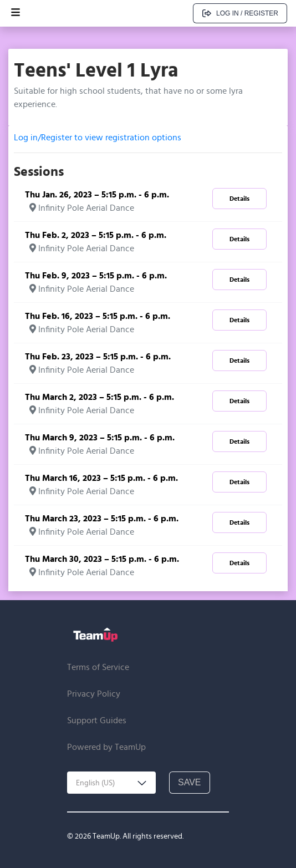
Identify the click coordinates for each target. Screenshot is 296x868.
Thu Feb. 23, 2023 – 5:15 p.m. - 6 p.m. (98, 356)
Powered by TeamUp (106, 747)
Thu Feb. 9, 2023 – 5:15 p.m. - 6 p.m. (96, 275)
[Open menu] (16, 13)
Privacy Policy (94, 694)
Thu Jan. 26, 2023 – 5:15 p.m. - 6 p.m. (97, 194)
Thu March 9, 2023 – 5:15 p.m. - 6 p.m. (100, 437)
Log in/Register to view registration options (98, 137)
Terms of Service (98, 667)
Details (239, 198)
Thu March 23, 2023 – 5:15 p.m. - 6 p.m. (102, 518)
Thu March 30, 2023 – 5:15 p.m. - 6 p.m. (102, 559)
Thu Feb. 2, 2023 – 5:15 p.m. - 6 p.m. (96, 235)
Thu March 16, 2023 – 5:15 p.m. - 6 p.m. (101, 478)
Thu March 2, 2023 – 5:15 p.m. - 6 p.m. (99, 397)
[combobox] (111, 783)
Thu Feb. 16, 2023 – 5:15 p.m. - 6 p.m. (98, 316)
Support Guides (97, 720)
